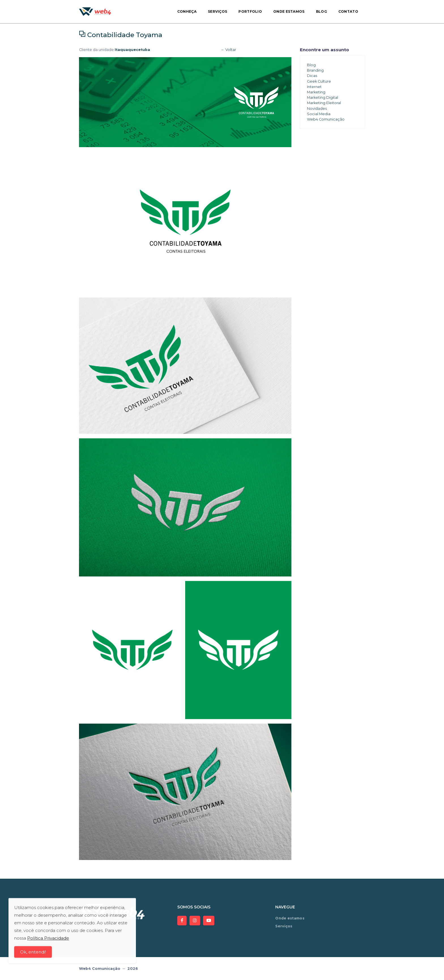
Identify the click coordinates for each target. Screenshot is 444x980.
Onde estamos (289, 11)
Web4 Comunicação (326, 119)
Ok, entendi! (33, 954)
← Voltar (229, 50)
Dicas (312, 76)
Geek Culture (319, 81)
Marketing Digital (323, 97)
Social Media (319, 114)
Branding (315, 70)
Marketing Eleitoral (324, 103)
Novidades (317, 109)
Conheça (187, 11)
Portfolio (250, 11)
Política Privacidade (48, 940)
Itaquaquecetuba (132, 50)
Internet (314, 87)
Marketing (316, 92)
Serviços (217, 11)
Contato (348, 11)
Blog (322, 11)
